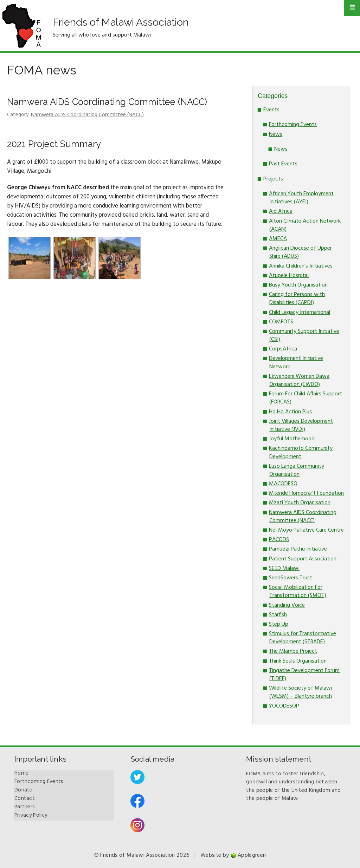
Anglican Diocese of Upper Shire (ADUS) (300, 252)
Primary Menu (352, 8)
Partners (25, 807)
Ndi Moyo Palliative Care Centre (306, 530)
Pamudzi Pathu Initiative (298, 549)
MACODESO (283, 484)
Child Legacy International (300, 313)
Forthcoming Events (293, 125)
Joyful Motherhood (292, 439)
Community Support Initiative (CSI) (304, 336)
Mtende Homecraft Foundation (306, 493)
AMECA (278, 239)
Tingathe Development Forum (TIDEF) (304, 675)
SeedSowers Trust (291, 578)
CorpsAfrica (283, 349)
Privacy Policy (31, 815)
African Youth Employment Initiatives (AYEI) (301, 198)
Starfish (278, 615)
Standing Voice (287, 605)
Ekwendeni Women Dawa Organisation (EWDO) (299, 380)
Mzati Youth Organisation (300, 503)
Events (271, 110)
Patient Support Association (303, 559)
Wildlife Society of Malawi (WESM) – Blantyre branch (300, 692)
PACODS (279, 540)
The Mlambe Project (293, 651)
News (276, 134)
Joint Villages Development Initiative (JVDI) (301, 425)
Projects (273, 179)
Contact (25, 798)
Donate (24, 790)
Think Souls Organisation (298, 661)
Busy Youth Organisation (298, 285)
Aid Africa (281, 211)
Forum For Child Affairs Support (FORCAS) (306, 398)
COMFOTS (281, 322)
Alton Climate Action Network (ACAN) (305, 225)
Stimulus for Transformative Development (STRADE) (303, 638)
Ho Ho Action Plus (290, 412)
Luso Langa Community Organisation (297, 470)
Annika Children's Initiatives (301, 266)
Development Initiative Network (296, 363)
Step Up (279, 624)
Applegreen (252, 855)
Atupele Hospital (289, 276)
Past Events (283, 164)
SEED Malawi (284, 568)
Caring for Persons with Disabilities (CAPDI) (297, 299)
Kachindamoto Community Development (301, 452)
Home (21, 773)
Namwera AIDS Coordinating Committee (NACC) (107, 102)
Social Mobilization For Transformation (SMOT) (298, 591)
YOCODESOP (284, 706)
